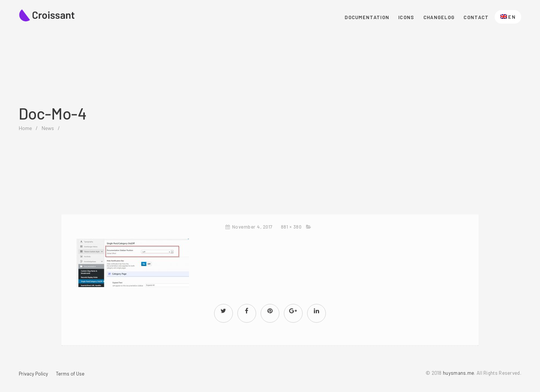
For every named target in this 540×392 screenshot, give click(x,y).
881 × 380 (291, 227)
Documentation (367, 17)
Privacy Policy (33, 374)
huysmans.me (458, 373)
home (25, 128)
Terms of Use (70, 374)
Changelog (439, 17)
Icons (406, 17)
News (48, 128)
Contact (476, 17)
